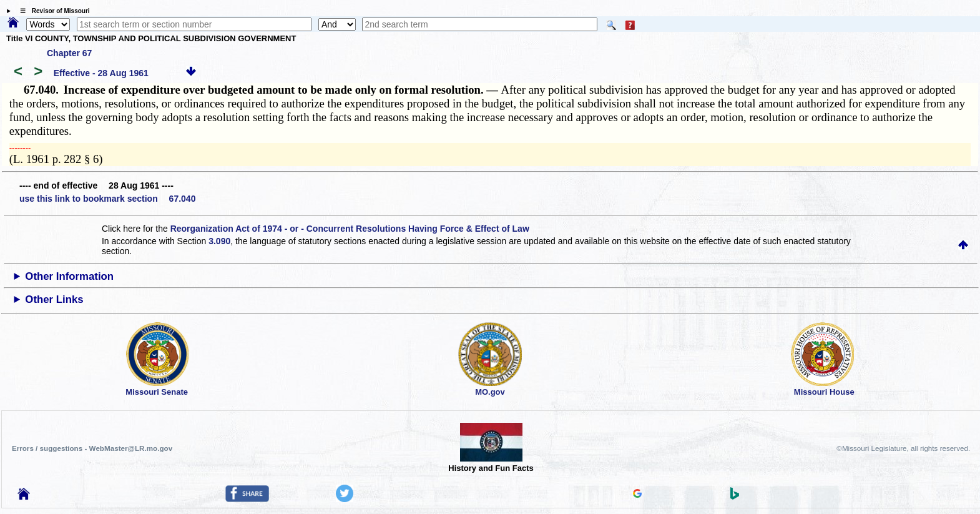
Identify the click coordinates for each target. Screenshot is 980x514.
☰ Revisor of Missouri (52, 11)
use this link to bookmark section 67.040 (107, 199)
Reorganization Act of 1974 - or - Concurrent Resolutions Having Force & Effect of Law (350, 229)
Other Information (69, 276)
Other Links (54, 299)
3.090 (219, 241)
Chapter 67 (69, 53)
